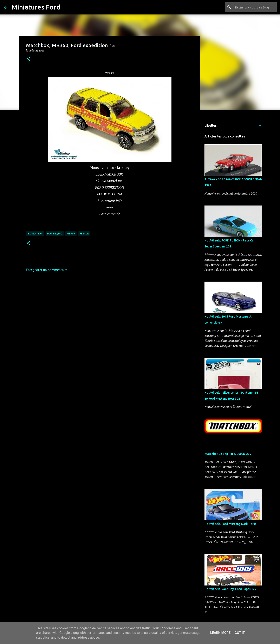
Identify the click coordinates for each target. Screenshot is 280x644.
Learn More (220, 633)
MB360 (71, 234)
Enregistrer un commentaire (47, 270)
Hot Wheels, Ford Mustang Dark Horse (230, 524)
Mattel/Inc (55, 234)
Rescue (84, 234)
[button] (28, 59)
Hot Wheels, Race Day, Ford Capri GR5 (230, 589)
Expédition (35, 234)
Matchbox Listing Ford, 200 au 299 (228, 454)
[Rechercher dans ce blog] (255, 7)
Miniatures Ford (36, 7)
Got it (240, 633)
